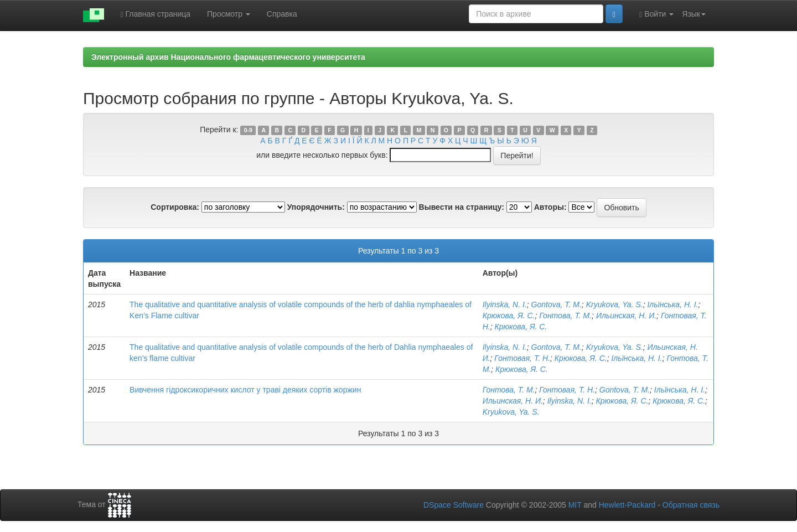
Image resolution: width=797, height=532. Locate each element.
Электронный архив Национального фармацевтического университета (228, 57)
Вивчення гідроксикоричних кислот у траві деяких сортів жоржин (245, 390)
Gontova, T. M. (557, 304)
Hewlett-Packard (627, 505)
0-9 (248, 130)
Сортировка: (175, 207)
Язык (694, 14)
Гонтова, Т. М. (565, 316)
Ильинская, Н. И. (626, 316)
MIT (575, 505)
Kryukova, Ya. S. (615, 304)
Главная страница (156, 14)
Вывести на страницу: (462, 207)
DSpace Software (454, 505)
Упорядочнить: (316, 207)
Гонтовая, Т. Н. (522, 358)
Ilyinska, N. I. (505, 304)
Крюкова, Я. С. (509, 316)
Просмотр (229, 14)
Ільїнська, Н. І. (672, 304)
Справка (282, 14)
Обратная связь (691, 505)
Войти (656, 14)
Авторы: (550, 207)
